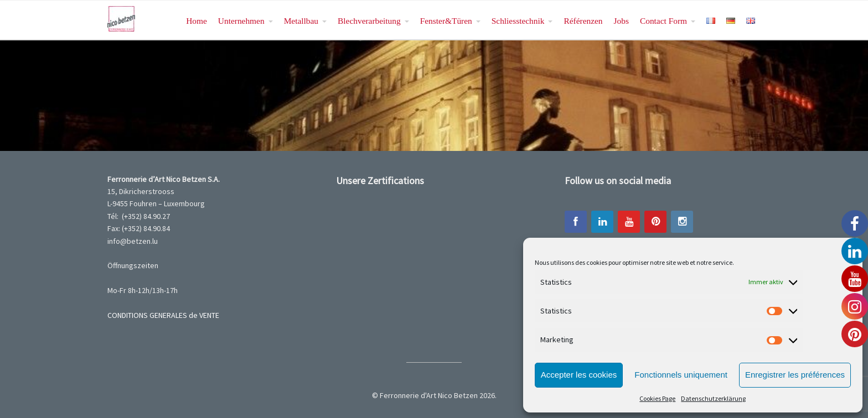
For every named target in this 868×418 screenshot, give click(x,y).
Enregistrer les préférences (795, 375)
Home (197, 21)
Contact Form (663, 21)
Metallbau (301, 21)
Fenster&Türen (446, 21)
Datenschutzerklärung (713, 398)
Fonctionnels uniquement (681, 375)
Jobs (621, 21)
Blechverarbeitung (369, 21)
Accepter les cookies (579, 375)
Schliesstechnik (518, 21)
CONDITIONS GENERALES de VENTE (163, 315)
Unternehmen (241, 21)
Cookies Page (657, 398)
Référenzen (583, 21)
